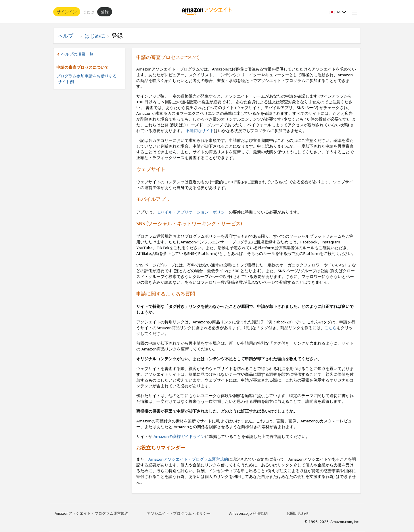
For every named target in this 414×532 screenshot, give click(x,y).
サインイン (67, 12)
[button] (338, 12)
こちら (331, 328)
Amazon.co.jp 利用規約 (248, 513)
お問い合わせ (298, 513)
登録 (105, 12)
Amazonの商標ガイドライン (179, 436)
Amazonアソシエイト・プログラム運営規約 (188, 459)
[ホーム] (207, 12)
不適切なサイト (200, 130)
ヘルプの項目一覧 (77, 54)
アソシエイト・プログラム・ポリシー (179, 513)
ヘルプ (68, 36)
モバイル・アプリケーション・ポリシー (193, 212)
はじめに (95, 36)
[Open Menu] (354, 12)
